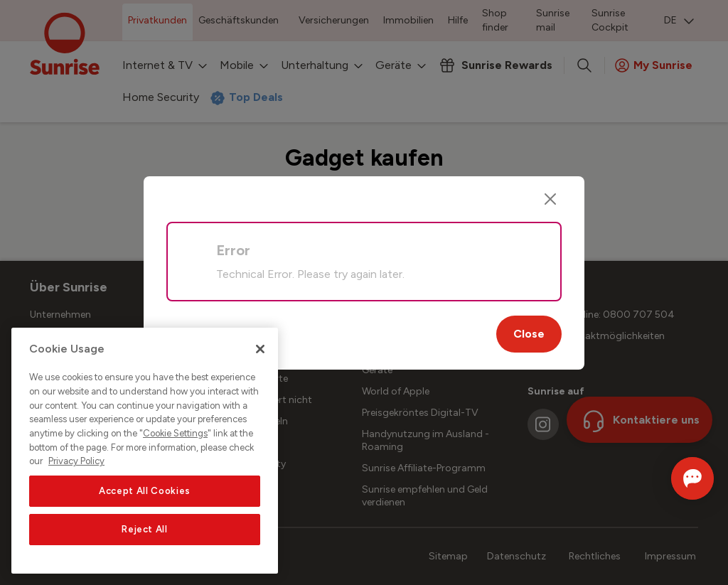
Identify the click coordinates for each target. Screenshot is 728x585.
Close (529, 334)
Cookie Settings (175, 433)
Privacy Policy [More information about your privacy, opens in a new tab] (76, 461)
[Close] (550, 199)
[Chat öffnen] (672, 478)
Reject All (145, 529)
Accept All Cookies (145, 491)
